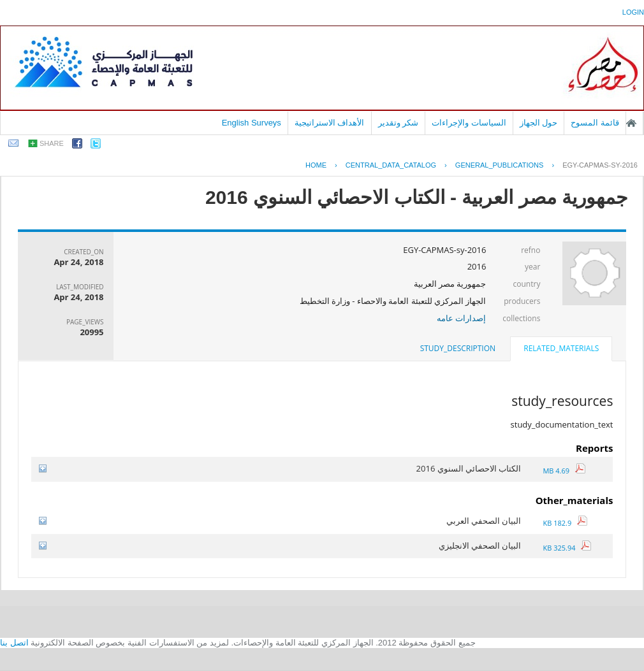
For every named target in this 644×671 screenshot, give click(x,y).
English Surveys (252, 123)
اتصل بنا (14, 643)
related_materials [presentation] (561, 348)
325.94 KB (567, 548)
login (633, 12)
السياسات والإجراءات (469, 123)
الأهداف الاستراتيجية (330, 123)
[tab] (561, 350)
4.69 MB (564, 471)
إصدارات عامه (461, 318)
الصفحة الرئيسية (631, 123)
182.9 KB (565, 523)
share (52, 143)
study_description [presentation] (458, 348)
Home (316, 165)
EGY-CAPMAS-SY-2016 (600, 165)
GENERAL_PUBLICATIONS (500, 165)
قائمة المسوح (595, 123)
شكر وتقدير (399, 123)
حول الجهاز (539, 123)
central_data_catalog (391, 165)
